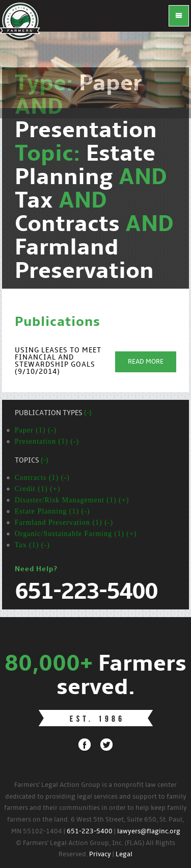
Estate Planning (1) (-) (52, 511)
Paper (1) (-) (36, 430)
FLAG (20, 20)
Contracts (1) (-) (42, 478)
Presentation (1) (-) (47, 441)
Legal (124, 854)
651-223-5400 (90, 832)
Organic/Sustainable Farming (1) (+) (76, 534)
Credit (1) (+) (38, 489)
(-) (88, 413)
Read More (146, 362)
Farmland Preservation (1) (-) (64, 522)
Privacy (100, 854)
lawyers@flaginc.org (149, 832)
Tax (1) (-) (32, 545)
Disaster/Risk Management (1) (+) (72, 500)
